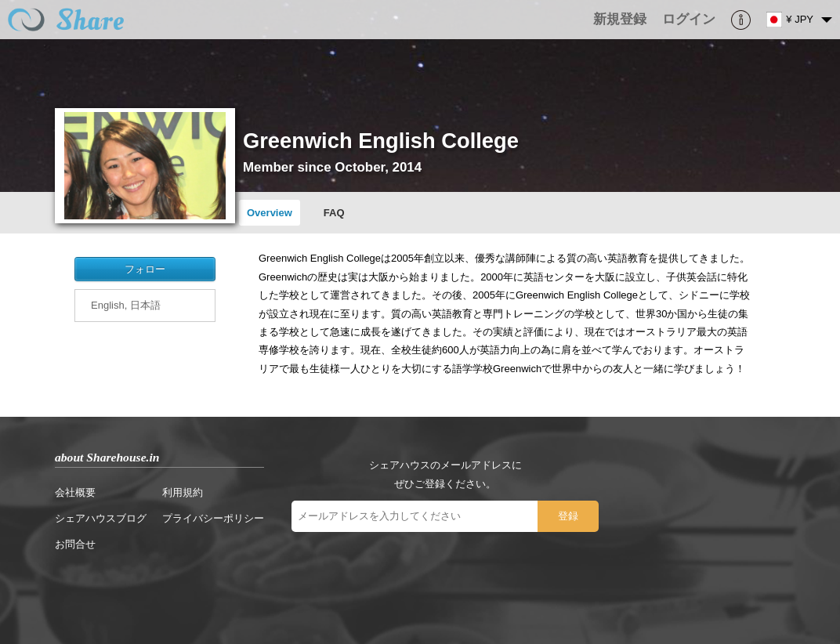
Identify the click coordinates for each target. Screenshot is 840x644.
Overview (270, 213)
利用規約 (183, 492)
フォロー (145, 269)
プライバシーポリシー (213, 518)
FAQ (334, 213)
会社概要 (75, 492)
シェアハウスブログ (101, 518)
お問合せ (75, 544)
